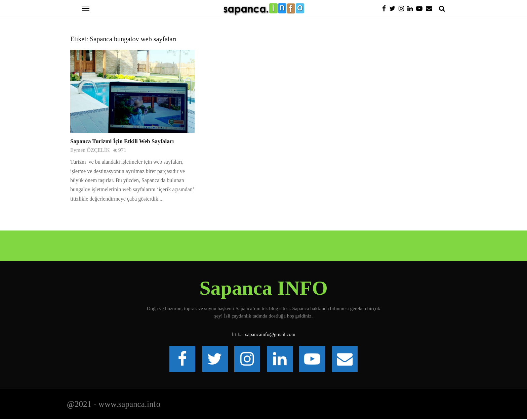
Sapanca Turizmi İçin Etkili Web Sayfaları (122, 141)
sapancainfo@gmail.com (270, 334)
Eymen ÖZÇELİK (90, 150)
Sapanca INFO (263, 288)
